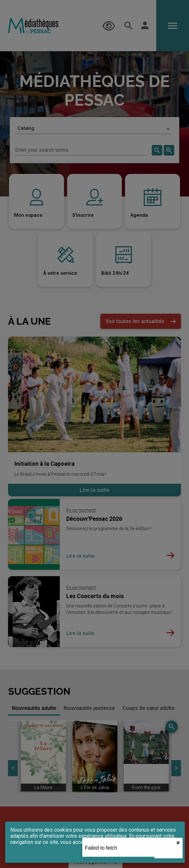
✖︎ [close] (178, 843)
